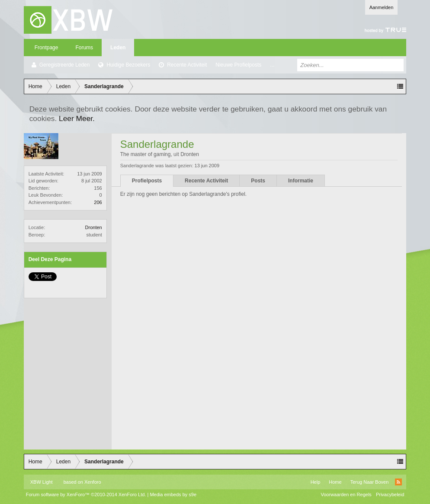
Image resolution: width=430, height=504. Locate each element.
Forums (84, 48)
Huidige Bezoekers (128, 65)
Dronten (94, 227)
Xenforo (93, 482)
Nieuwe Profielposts (238, 65)
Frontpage (47, 48)
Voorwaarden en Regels (346, 494)
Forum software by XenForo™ (86, 494)
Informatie (301, 181)
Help (316, 482)
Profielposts (147, 181)
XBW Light (42, 482)
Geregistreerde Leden (65, 65)
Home (335, 482)
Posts (258, 181)
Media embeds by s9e (173, 494)
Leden (118, 48)
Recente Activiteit (187, 65)
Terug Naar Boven (370, 482)
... (272, 65)
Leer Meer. (77, 118)
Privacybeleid (390, 494)
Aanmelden (382, 7)
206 (98, 202)
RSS (398, 482)
